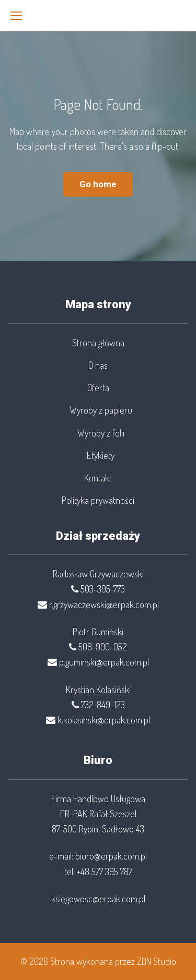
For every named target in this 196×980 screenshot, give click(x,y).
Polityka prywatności (98, 500)
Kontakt (98, 478)
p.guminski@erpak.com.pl (104, 662)
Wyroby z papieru (101, 410)
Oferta (98, 388)
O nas (98, 365)
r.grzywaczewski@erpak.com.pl (104, 604)
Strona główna (98, 343)
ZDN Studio (157, 961)
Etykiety (101, 455)
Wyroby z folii (101, 433)
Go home (98, 184)
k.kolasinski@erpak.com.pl (104, 720)
